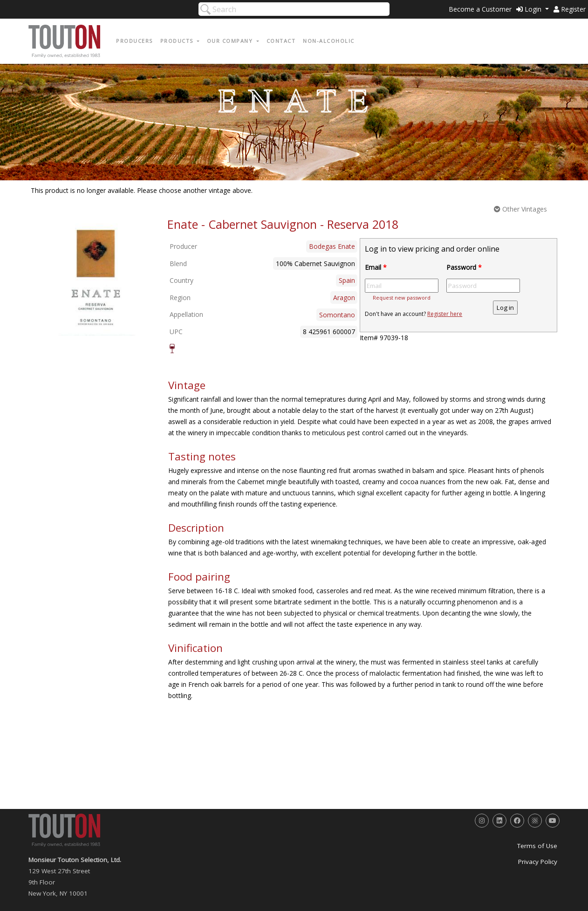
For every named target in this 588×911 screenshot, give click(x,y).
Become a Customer (480, 9)
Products (178, 41)
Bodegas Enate (332, 246)
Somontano (337, 315)
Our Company (231, 41)
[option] (97, 276)
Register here (445, 314)
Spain (347, 280)
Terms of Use (537, 846)
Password (464, 267)
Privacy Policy (538, 862)
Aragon (344, 298)
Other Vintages (520, 209)
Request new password (402, 298)
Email (376, 267)
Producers (134, 41)
